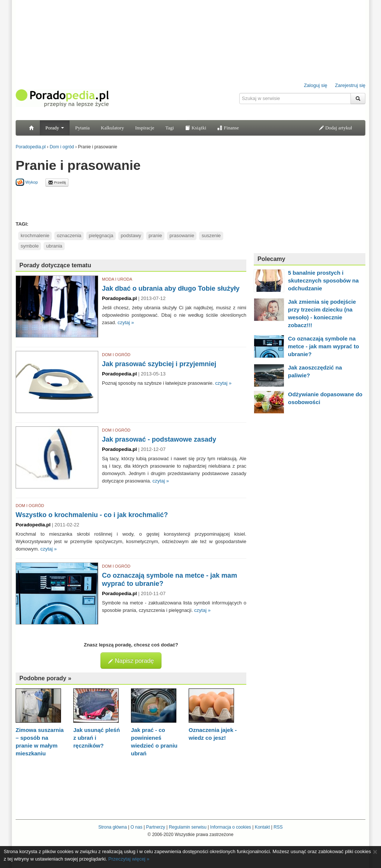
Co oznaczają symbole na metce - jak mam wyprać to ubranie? (324, 346)
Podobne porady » (45, 678)
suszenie (211, 235)
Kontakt (262, 827)
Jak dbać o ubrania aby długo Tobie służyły (171, 288)
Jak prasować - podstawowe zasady (159, 439)
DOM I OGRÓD (116, 355)
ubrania (54, 246)
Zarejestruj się (350, 85)
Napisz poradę (131, 661)
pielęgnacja (101, 235)
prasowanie (182, 235)
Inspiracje (145, 128)
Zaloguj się (316, 85)
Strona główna (113, 827)
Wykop (27, 182)
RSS (278, 827)
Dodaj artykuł (335, 128)
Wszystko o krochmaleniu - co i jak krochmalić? (92, 515)
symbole (30, 246)
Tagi (169, 128)
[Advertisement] (131, 203)
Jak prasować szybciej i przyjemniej (159, 364)
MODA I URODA (117, 279)
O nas (137, 827)
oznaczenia (69, 235)
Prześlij (57, 183)
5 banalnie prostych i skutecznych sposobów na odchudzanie (323, 280)
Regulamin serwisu (188, 827)
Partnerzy (155, 827)
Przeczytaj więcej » (129, 859)
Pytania (82, 128)
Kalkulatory (112, 128)
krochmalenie (35, 235)
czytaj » (126, 322)
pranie (155, 235)
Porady (55, 128)
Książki (196, 128)
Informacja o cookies (231, 827)
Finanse (228, 128)
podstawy (131, 235)
